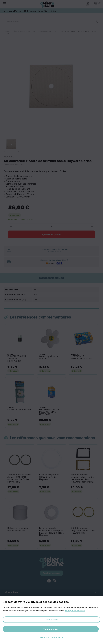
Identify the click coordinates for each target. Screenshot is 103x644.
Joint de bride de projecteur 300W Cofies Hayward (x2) (83, 531)
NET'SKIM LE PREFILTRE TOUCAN (81, 358)
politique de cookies (75, 611)
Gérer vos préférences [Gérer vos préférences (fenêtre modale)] (51, 637)
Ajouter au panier (51, 234)
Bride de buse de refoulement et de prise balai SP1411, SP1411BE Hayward (51, 532)
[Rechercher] (51, 22)
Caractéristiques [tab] (51, 278)
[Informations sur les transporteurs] (67, 260)
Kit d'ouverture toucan (19, 410)
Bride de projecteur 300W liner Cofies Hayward (49, 477)
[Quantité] (51, 226)
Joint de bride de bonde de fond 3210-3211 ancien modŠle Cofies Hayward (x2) (19, 478)
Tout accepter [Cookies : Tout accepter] (51, 629)
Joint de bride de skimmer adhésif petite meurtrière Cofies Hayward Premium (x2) (83, 478)
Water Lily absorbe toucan (49, 358)
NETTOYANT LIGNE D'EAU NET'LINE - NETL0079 (49, 412)
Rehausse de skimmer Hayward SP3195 (18, 529)
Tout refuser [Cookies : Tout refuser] (52, 620)
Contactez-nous (51, 573)
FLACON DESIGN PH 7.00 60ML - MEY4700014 (18, 359)
